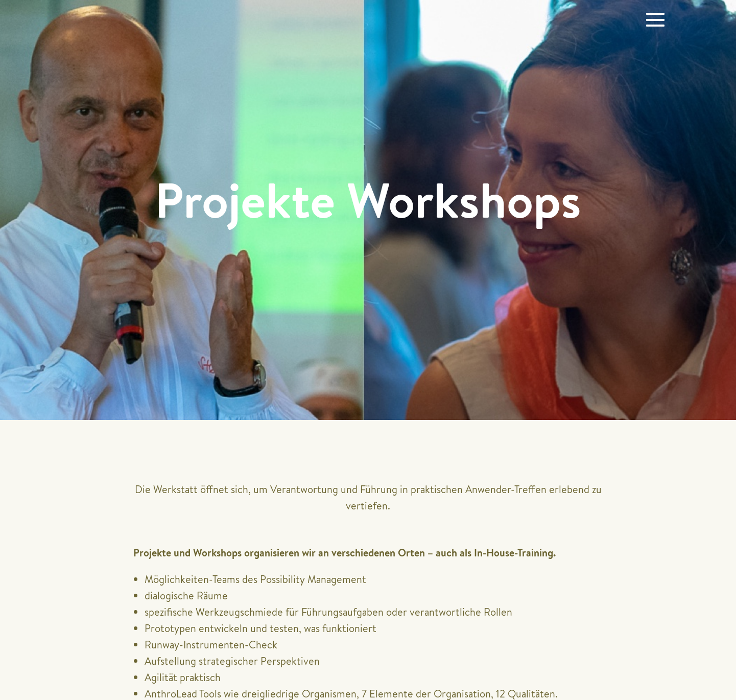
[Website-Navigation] (655, 19)
